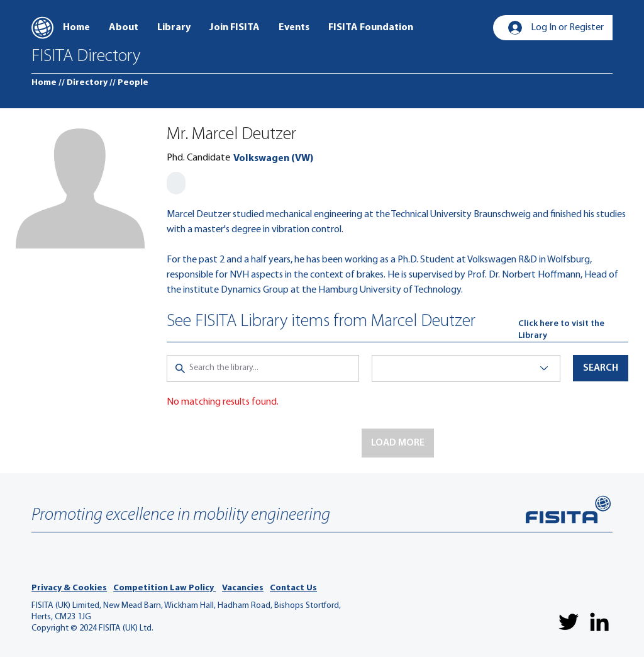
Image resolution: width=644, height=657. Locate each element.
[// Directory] (83, 83)
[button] (398, 443)
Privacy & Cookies (69, 588)
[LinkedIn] (599, 622)
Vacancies (243, 588)
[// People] (129, 83)
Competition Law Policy (164, 588)
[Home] (44, 83)
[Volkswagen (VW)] (273, 159)
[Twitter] (569, 622)
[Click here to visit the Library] (573, 330)
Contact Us (293, 588)
